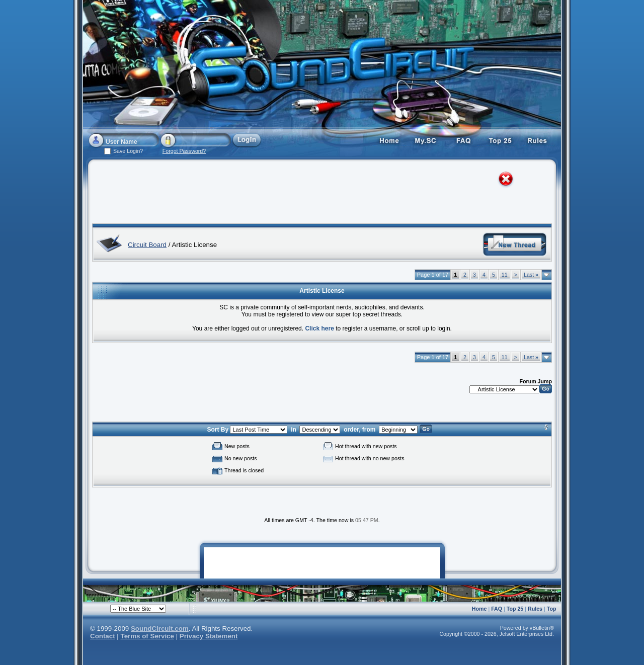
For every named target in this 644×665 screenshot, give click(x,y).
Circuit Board (147, 245)
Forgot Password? (184, 151)
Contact (103, 636)
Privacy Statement (209, 636)
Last (531, 275)
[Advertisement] (313, 194)
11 (505, 275)
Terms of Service (147, 636)
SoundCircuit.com (160, 629)
